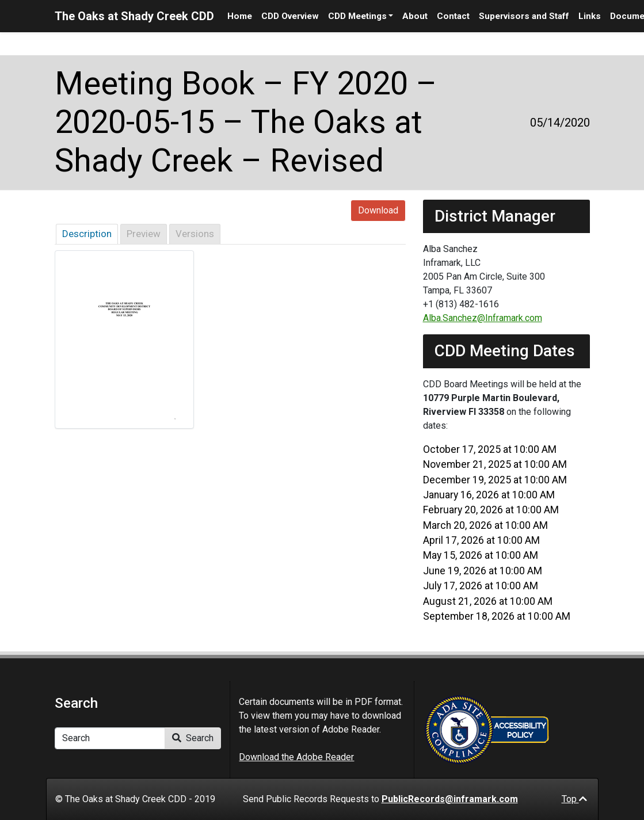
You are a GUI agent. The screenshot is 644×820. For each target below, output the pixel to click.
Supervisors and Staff (524, 16)
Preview (144, 234)
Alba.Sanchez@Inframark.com (483, 318)
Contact (453, 16)
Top (574, 799)
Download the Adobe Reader (296, 757)
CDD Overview (290, 16)
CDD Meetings (357, 16)
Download (378, 210)
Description (87, 234)
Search (193, 738)
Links (590, 16)
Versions (195, 234)
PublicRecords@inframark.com (450, 799)
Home (240, 16)
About (415, 16)
